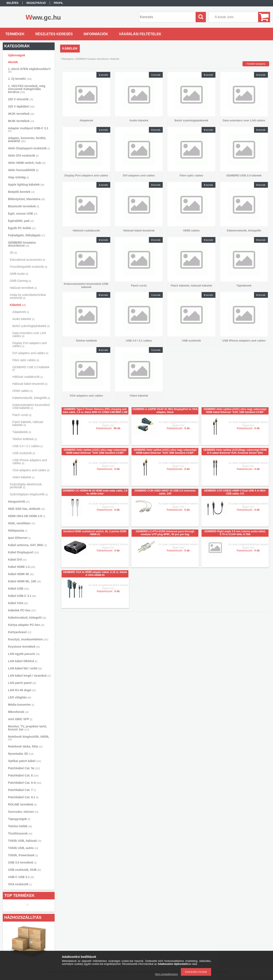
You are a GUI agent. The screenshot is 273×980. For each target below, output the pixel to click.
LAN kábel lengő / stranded (30, 676)
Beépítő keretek (21, 192)
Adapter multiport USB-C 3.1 (28, 129)
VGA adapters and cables (31, 470)
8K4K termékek (21, 121)
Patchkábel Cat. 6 (23, 775)
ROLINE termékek (22, 804)
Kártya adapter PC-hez (26, 625)
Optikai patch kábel (25, 761)
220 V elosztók (21, 99)
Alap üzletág (18, 177)
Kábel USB (19, 589)
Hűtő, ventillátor (22, 523)
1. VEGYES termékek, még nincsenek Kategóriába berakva (27, 89)
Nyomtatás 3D (21, 754)
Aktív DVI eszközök (23, 156)
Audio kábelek (23, 319)
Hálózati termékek (23, 288)
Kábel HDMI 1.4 (22, 567)
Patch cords (22, 415)
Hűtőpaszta (18, 531)
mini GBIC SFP (20, 719)
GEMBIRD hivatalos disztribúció (22, 244)
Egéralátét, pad (21, 221)
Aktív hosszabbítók (23, 170)
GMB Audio (19, 274)
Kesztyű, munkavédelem (28, 639)
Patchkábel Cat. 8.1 (23, 797)
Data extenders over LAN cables (29, 334)
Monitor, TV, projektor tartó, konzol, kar (28, 728)
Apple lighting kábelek (26, 185)
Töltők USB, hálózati (25, 841)
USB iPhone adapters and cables (30, 462)
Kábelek (18, 305)
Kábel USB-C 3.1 (22, 596)
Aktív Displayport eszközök (29, 148)
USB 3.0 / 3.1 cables (28, 446)
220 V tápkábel (21, 106)
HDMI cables (23, 391)
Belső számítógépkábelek (31, 326)
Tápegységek (19, 819)
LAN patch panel (22, 683)
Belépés (13, 3)
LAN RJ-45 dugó (22, 690)
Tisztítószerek (20, 833)
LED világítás (20, 697)
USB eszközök (24, 453)
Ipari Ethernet (19, 538)
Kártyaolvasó (20, 632)
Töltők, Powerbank (23, 855)
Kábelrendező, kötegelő (27, 618)
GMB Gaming (20, 281)
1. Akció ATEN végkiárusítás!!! (30, 70)
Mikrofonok (18, 712)
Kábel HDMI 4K (21, 574)
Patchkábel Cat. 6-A (25, 783)
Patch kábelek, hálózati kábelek (28, 423)
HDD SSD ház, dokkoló (26, 509)
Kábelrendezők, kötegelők (31, 398)
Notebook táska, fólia (25, 746)
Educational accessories (28, 260)
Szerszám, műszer (23, 812)
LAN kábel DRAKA (23, 661)
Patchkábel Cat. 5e (24, 768)
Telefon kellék (20, 826)
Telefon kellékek (25, 439)
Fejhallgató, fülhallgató (27, 235)
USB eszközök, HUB (25, 870)
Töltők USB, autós (23, 848)
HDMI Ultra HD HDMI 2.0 (27, 516)
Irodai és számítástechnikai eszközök (28, 296)
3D (13, 253)
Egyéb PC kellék (22, 228)
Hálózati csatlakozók (28, 377)
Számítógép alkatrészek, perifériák (26, 486)
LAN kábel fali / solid (25, 668)
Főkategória (67, 59)
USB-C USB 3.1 (21, 877)
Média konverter (21, 705)
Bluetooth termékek (24, 206)
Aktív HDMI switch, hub (27, 163)
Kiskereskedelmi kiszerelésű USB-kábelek (31, 406)
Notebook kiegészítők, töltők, (29, 738)
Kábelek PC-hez (22, 610)
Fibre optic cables (26, 360)
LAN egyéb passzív (24, 654)
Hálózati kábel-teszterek (30, 384)
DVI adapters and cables (30, 353)
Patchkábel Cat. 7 (22, 790)
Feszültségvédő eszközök (28, 267)
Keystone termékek (24, 647)
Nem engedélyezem (166, 974)
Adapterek (21, 312)
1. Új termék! (20, 79)
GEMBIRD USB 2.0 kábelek (31, 368)
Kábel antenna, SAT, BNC (28, 545)
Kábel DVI (17, 560)
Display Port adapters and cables (30, 345)
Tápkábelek (22, 432)
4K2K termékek (21, 114)
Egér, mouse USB (23, 214)
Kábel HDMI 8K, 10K (25, 581)
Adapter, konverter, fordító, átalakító (27, 140)
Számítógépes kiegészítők (29, 494)
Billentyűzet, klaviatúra (26, 199)
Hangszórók (19, 502)
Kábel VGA (18, 603)
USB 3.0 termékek (22, 862)
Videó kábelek (23, 477)
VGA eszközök (20, 884)
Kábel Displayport (24, 552)
